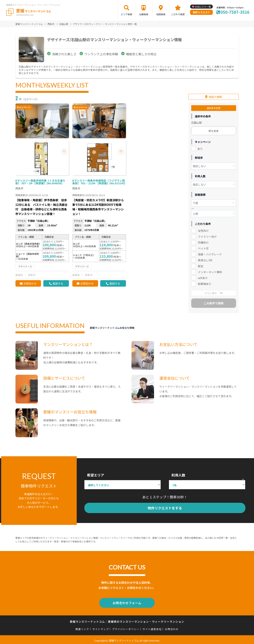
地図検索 (161, 14)
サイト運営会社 (152, 627)
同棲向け (203, 242)
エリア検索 (127, 14)
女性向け (203, 230)
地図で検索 (215, 96)
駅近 (201, 265)
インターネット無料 (210, 271)
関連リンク (82, 627)
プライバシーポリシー (126, 627)
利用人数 (178, 474)
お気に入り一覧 (203, 7)
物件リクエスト (201, 12)
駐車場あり (205, 283)
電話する (58, 283)
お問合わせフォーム (127, 601)
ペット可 (203, 247)
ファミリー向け (207, 236)
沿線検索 (144, 14)
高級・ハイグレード (210, 253)
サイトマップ (101, 627)
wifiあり (203, 277)
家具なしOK (205, 259)
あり (200, 148)
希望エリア (96, 474)
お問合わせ (30, 283)
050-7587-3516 (235, 12)
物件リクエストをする (165, 507)
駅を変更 (214, 130)
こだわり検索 (178, 14)
